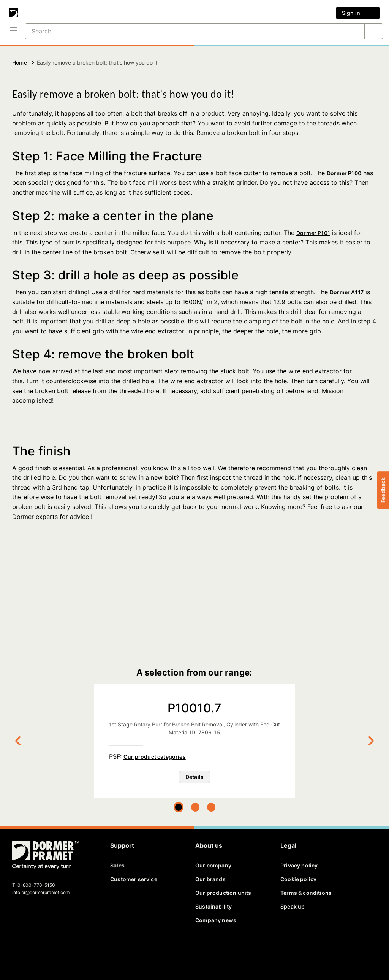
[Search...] (186, 31)
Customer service (134, 879)
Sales (117, 865)
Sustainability (213, 906)
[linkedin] (45, 949)
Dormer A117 (347, 292)
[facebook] (19, 949)
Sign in (358, 13)
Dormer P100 (344, 173)
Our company (213, 865)
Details (194, 777)
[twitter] (32, 949)
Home (20, 63)
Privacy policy (299, 865)
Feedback (383, 490)
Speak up (293, 906)
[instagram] (71, 949)
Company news (216, 920)
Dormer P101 (313, 233)
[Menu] (14, 31)
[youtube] (58, 949)
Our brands (210, 879)
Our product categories (155, 757)
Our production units (223, 893)
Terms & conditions (306, 893)
